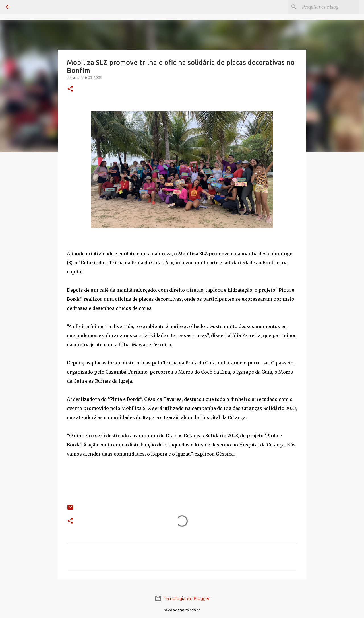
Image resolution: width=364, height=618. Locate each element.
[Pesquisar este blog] (330, 7)
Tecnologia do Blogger (182, 598)
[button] (70, 89)
